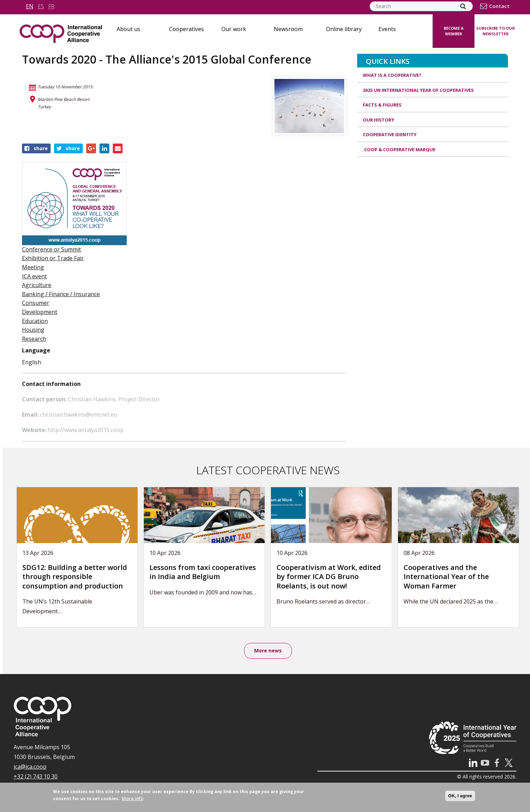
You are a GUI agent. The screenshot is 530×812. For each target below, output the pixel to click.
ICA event (34, 276)
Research (34, 339)
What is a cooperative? (392, 75)
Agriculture (37, 285)
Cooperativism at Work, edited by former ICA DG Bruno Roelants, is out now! (329, 577)
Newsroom (288, 29)
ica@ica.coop (30, 767)
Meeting (33, 267)
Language (36, 350)
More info (133, 798)
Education (35, 321)
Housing (33, 330)
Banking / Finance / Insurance (61, 294)
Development (40, 312)
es (41, 6)
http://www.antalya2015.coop (86, 430)
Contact (499, 6)
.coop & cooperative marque (399, 149)
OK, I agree (460, 796)
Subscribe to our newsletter (496, 31)
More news (268, 650)
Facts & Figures (382, 105)
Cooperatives (186, 29)
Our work (234, 29)
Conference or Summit (51, 249)
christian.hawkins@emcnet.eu (79, 415)
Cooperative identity (390, 134)
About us (128, 29)
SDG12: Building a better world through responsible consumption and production (75, 577)
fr (51, 6)
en (30, 6)
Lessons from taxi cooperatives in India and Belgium (203, 572)
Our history (378, 120)
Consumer (36, 303)
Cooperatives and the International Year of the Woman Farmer (446, 577)
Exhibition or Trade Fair (53, 258)
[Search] (463, 6)
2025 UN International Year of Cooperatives (418, 90)
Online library (344, 29)
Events (387, 29)
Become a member (454, 31)
